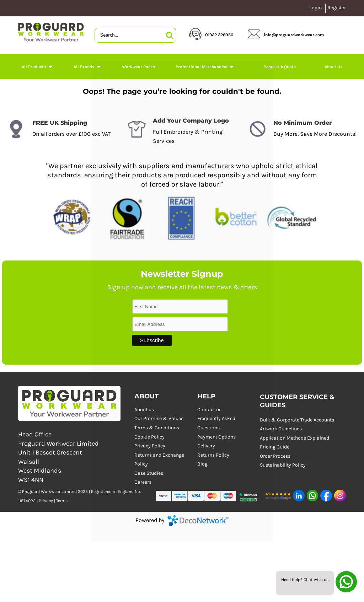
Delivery (206, 446)
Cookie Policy (149, 437)
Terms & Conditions (157, 428)
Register (337, 8)
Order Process (275, 456)
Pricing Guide (275, 447)
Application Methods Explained (295, 438)
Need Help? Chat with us (305, 580)
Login (315, 8)
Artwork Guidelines (281, 429)
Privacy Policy (150, 446)
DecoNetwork (198, 521)
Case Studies (149, 473)
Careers (143, 482)
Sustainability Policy (283, 465)
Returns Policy (213, 455)
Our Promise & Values (159, 418)
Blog (202, 464)
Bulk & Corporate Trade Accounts (297, 420)
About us (144, 410)
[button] (251, 496)
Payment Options (216, 437)
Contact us (209, 410)
